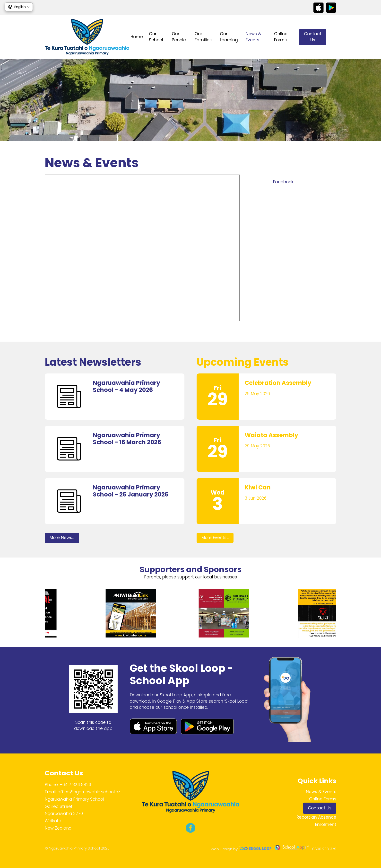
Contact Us (313, 37)
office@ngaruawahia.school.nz (89, 792)
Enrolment (326, 824)
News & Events (253, 37)
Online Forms (281, 37)
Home (137, 37)
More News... (62, 538)
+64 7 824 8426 (75, 785)
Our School (156, 37)
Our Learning (229, 37)
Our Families (203, 37)
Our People (179, 37)
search (334, 37)
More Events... (215, 538)
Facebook (283, 182)
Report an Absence (316, 817)
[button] (19, 7)
